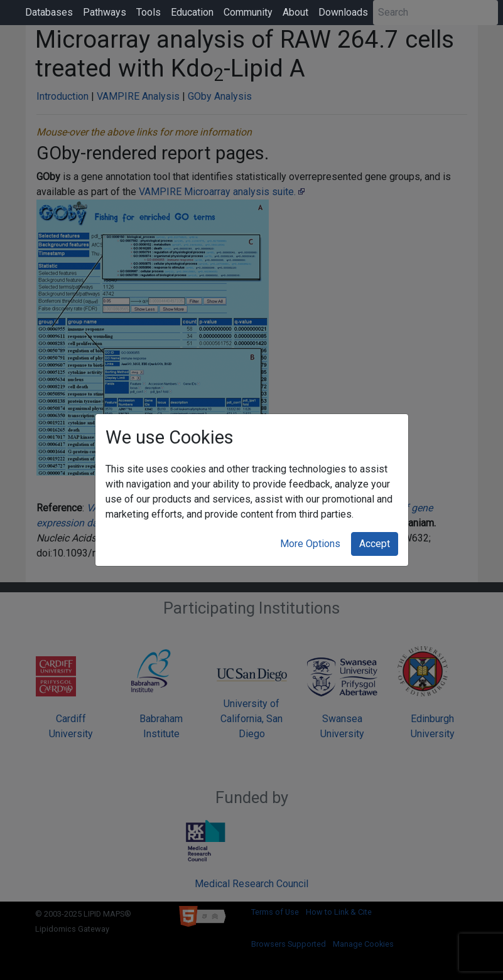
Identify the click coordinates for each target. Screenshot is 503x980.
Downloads (343, 12)
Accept (375, 544)
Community (248, 12)
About (295, 12)
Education (192, 12)
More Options (310, 544)
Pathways (105, 12)
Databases (49, 12)
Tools (149, 12)
